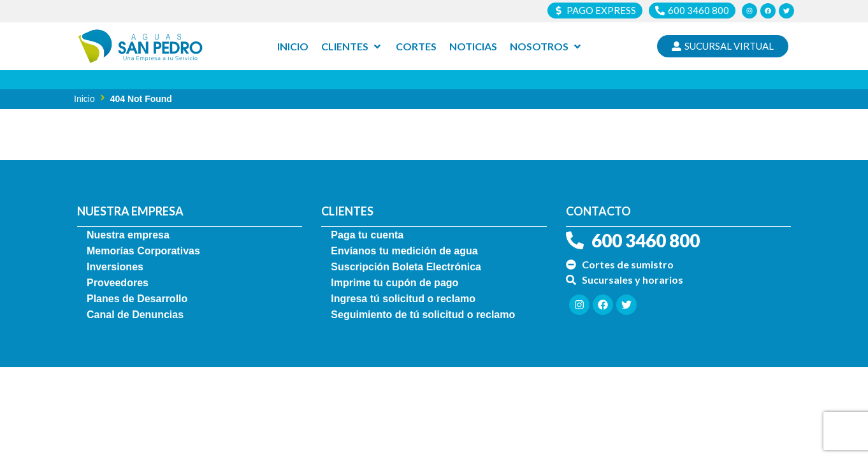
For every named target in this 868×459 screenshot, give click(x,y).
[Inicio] (293, 47)
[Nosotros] (546, 47)
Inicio (84, 99)
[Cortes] (416, 47)
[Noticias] (473, 47)
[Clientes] (352, 47)
